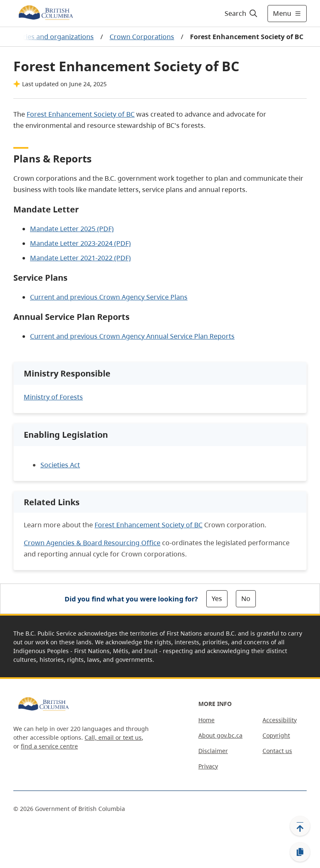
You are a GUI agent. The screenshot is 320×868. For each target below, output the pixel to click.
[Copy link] (300, 852)
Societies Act (60, 465)
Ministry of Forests (53, 397)
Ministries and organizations (49, 37)
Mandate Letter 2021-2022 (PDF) (80, 258)
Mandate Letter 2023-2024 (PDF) (80, 243)
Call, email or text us (113, 737)
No (246, 599)
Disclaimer (213, 751)
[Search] (241, 13)
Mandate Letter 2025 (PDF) (72, 229)
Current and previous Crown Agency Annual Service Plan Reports (132, 336)
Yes (217, 599)
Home (206, 720)
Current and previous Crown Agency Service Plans (109, 297)
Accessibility (280, 720)
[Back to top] (300, 826)
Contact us (277, 751)
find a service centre (49, 746)
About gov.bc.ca (220, 735)
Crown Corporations (142, 37)
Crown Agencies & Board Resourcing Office (92, 543)
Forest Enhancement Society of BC (81, 114)
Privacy (208, 766)
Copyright (276, 735)
